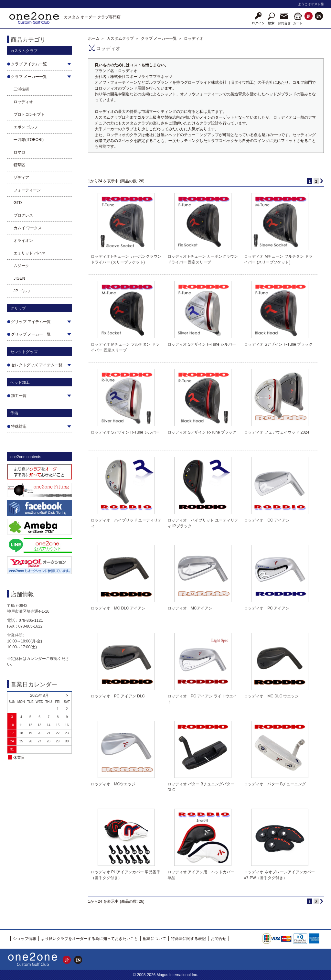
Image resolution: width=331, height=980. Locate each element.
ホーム (94, 38)
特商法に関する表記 (188, 939)
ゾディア (21, 178)
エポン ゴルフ (26, 127)
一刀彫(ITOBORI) (29, 140)
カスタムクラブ (120, 38)
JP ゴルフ (22, 291)
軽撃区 (19, 165)
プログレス (23, 215)
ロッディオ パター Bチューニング (275, 784)
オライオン (23, 241)
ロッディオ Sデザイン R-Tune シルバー (125, 432)
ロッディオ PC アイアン (267, 608)
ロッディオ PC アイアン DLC (118, 696)
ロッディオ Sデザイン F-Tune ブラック (278, 344)
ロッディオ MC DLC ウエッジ (271, 696)
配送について (155, 939)
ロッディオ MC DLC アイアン (118, 608)
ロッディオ (23, 102)
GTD (18, 203)
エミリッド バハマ (30, 253)
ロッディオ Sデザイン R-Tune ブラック (202, 432)
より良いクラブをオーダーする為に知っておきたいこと (90, 939)
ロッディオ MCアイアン (190, 608)
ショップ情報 (25, 939)
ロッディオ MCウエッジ (113, 784)
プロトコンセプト (29, 114)
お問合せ (219, 939)
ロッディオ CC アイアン (267, 520)
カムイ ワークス (28, 228)
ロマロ (19, 152)
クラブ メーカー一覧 (159, 38)
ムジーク (21, 266)
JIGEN (19, 278)
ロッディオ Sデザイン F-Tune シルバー (202, 344)
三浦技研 (21, 89)
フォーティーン (27, 190)
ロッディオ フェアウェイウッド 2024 (277, 432)
